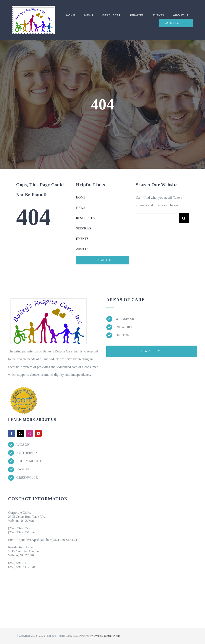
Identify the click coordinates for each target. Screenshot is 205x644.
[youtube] (38, 433)
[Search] (184, 218)
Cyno (96, 636)
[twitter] (20, 433)
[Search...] (157, 218)
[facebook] (12, 433)
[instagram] (29, 433)
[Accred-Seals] (24, 386)
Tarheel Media (112, 636)
